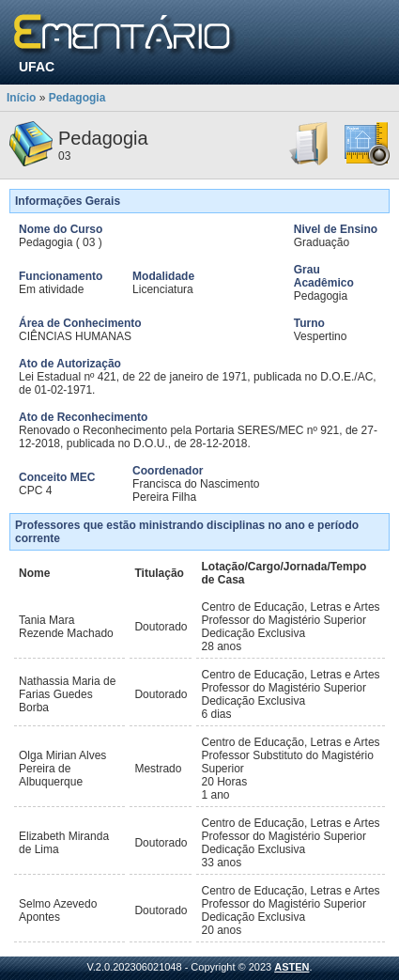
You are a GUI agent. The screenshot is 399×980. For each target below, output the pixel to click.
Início (21, 98)
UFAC (37, 67)
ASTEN (292, 967)
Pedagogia (77, 98)
